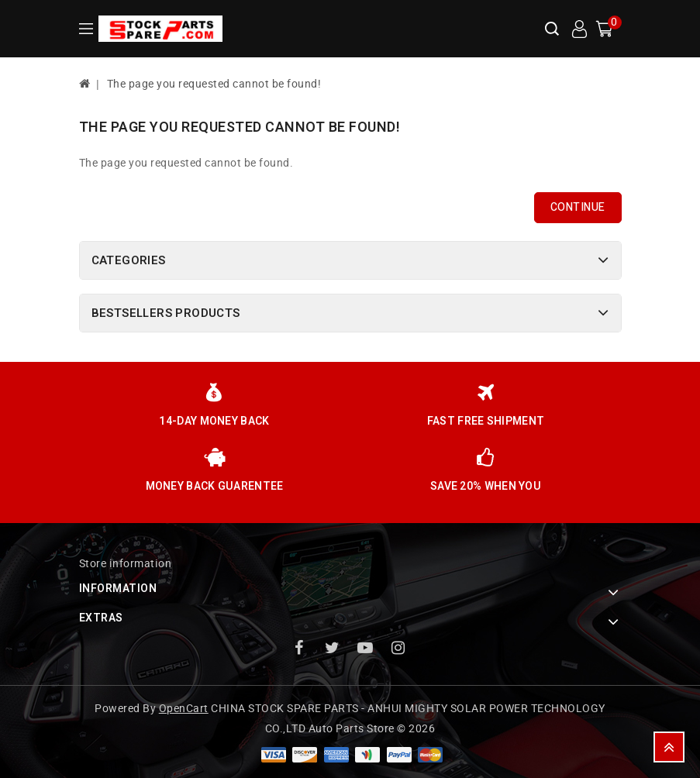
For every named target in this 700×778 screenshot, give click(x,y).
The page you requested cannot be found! (214, 84)
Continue (578, 207)
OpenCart (184, 709)
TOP (669, 747)
